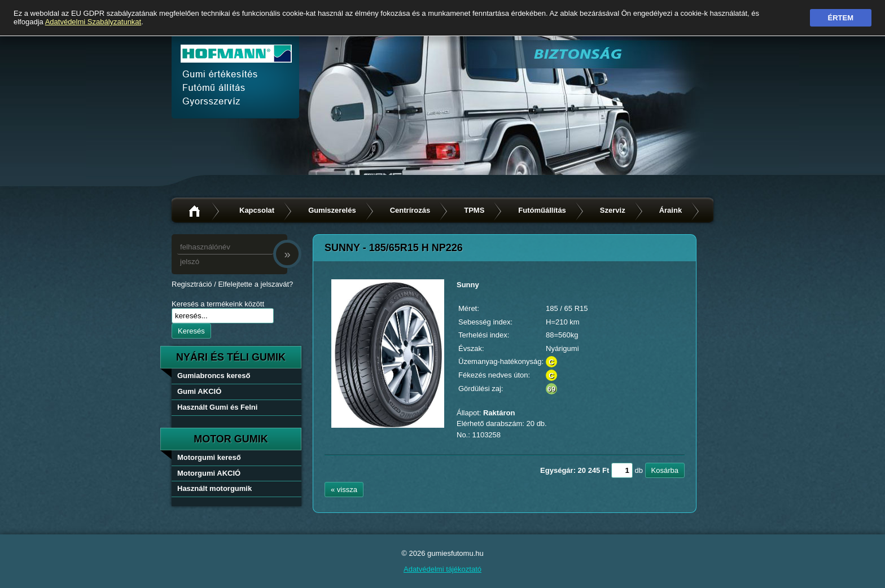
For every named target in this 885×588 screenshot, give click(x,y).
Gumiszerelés (332, 210)
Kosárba (665, 470)
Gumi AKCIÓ (199, 391)
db (638, 470)
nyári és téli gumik (231, 357)
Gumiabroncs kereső (214, 376)
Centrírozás (410, 210)
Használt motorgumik (214, 488)
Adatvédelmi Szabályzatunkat (93, 22)
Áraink (671, 210)
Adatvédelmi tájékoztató (442, 569)
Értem (841, 18)
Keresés (191, 331)
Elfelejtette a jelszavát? (255, 284)
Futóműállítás (542, 210)
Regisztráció (192, 284)
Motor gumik (231, 439)
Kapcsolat (257, 210)
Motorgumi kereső (209, 457)
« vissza (344, 490)
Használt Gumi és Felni (217, 407)
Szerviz (613, 210)
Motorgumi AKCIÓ (209, 473)
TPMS (474, 210)
